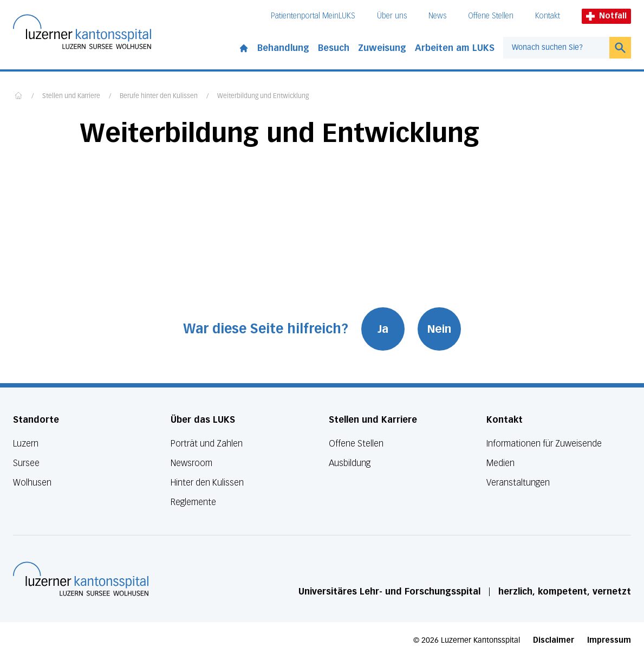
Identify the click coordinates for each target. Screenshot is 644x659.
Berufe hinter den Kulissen (159, 96)
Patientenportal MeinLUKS (313, 16)
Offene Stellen (491, 16)
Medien (500, 463)
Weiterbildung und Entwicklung (263, 96)
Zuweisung (382, 48)
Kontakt (548, 16)
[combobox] (556, 48)
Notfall (606, 16)
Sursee (26, 463)
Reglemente (193, 502)
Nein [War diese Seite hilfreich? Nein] (439, 329)
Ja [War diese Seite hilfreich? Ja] (383, 329)
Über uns (392, 16)
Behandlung (283, 48)
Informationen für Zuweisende (544, 444)
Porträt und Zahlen (207, 444)
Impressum (609, 640)
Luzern (26, 444)
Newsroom (191, 463)
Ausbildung (350, 463)
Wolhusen (32, 483)
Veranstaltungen (518, 483)
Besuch (334, 48)
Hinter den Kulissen (207, 483)
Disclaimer (554, 640)
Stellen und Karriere (71, 96)
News (437, 16)
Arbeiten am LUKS (455, 48)
